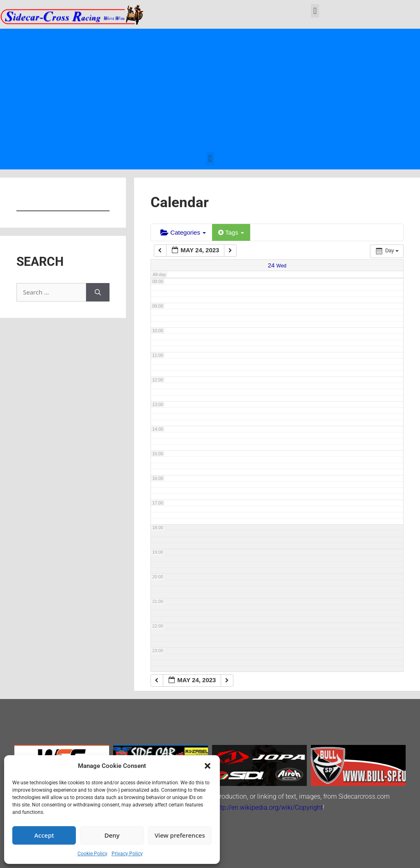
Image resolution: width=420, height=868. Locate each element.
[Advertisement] (210, 90)
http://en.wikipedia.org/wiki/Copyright (269, 807)
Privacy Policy (127, 854)
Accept (44, 835)
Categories (183, 232)
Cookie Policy (92, 854)
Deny (112, 835)
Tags (231, 232)
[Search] (98, 292)
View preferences (180, 835)
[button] (208, 766)
